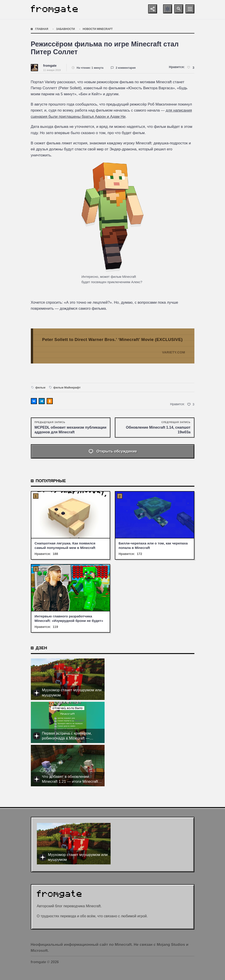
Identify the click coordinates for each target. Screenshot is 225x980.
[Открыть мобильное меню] (190, 9)
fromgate (50, 66)
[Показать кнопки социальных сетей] (153, 9)
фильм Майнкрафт (67, 387)
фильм (40, 387)
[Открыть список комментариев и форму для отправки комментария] (113, 451)
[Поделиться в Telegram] (42, 401)
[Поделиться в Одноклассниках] (50, 401)
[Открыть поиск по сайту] (179, 9)
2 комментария (126, 68)
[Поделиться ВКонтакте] (34, 401)
